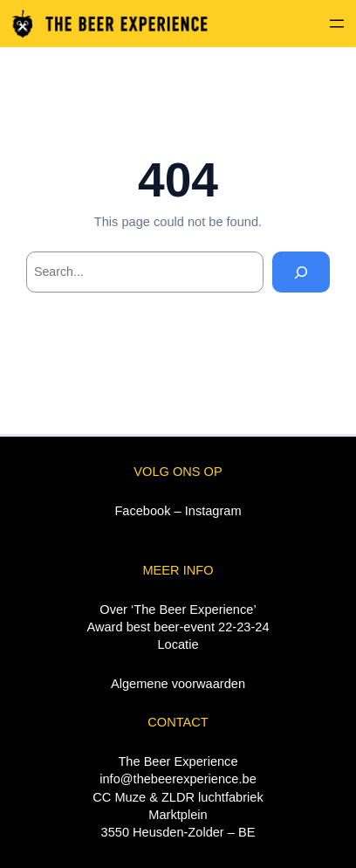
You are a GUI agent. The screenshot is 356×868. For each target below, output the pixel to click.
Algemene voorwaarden (178, 684)
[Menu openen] (337, 24)
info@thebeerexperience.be (178, 779)
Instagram (213, 511)
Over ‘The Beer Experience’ (178, 610)
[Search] (301, 272)
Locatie (178, 644)
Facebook (142, 511)
